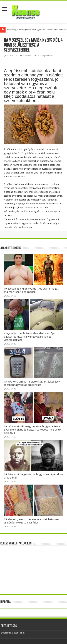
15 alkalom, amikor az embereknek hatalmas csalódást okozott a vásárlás (32, 521)
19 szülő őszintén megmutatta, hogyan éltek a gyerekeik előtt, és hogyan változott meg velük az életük (33, 430)
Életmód (27, 56)
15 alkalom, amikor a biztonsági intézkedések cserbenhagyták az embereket (32, 383)
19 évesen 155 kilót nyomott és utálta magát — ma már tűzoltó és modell (33, 290)
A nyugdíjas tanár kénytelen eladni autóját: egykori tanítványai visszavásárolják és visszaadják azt (30, 337)
